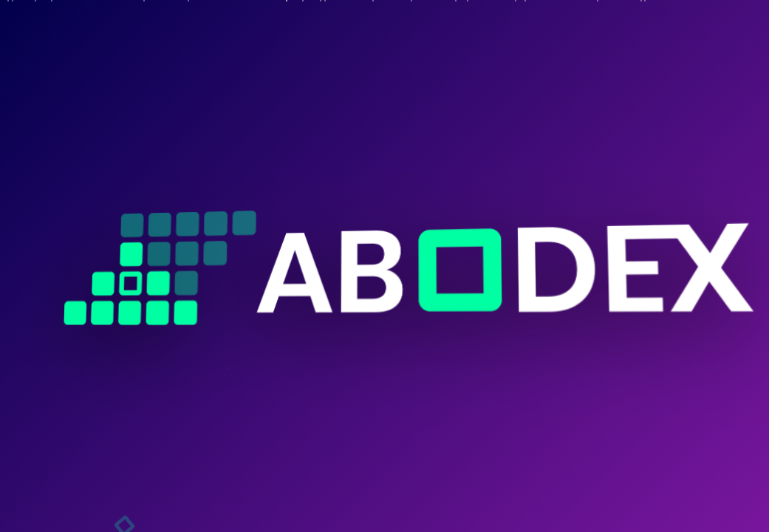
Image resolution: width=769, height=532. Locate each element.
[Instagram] (97, 485)
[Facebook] (52, 485)
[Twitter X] (141, 485)
